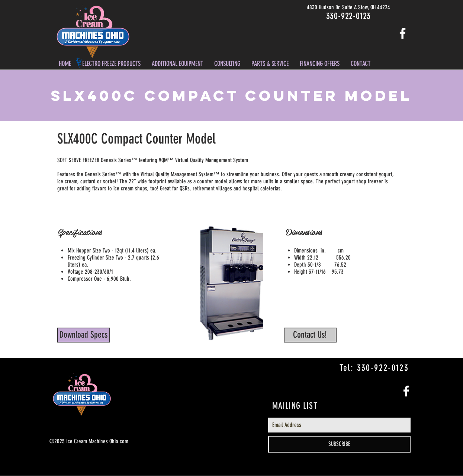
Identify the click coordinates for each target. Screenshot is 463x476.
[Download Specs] (84, 335)
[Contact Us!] (310, 335)
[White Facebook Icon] (403, 33)
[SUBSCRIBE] (339, 444)
